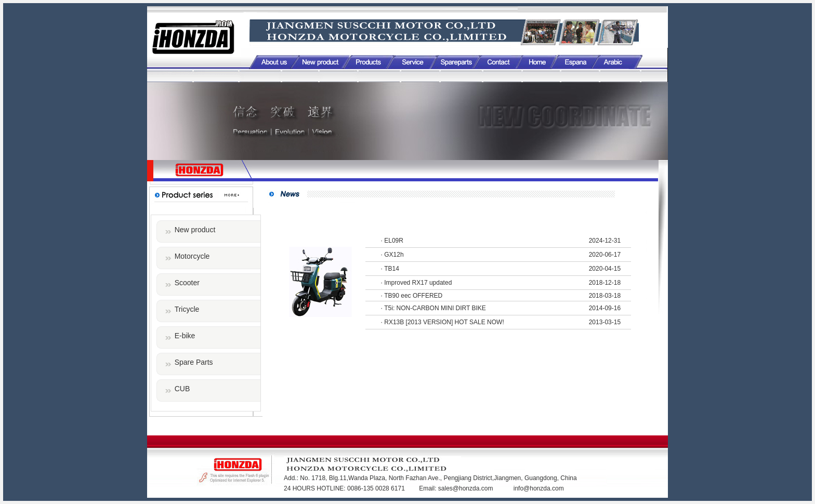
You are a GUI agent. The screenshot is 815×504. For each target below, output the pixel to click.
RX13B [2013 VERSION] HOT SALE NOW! (444, 322)
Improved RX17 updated (418, 283)
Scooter (187, 283)
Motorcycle (192, 256)
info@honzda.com (539, 488)
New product (195, 230)
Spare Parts (194, 362)
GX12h (394, 255)
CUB (182, 389)
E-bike (185, 336)
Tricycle (187, 309)
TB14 (392, 269)
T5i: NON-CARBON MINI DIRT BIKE (435, 308)
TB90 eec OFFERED (413, 296)
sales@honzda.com (466, 488)
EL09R (394, 241)
